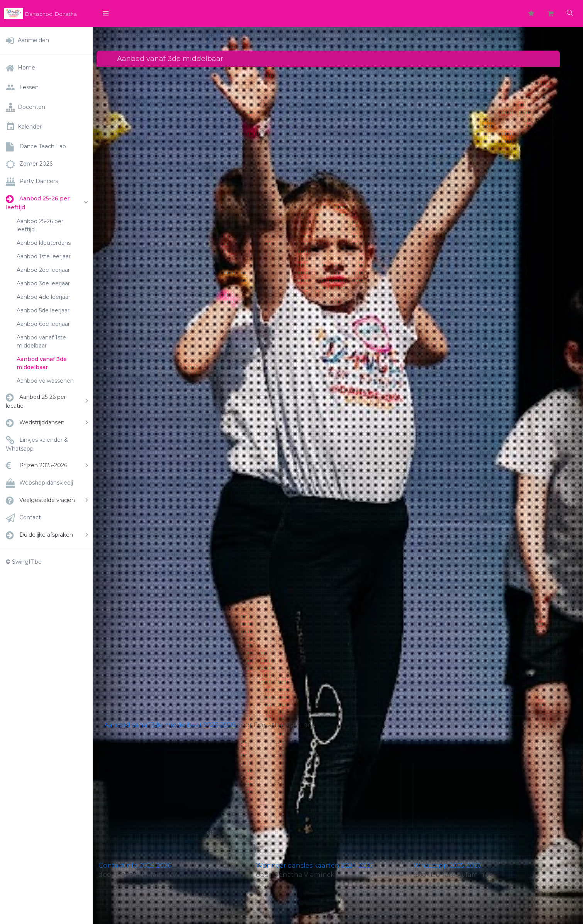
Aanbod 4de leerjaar (43, 297)
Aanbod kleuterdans (44, 243)
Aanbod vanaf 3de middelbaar (42, 363)
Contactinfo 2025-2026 (135, 866)
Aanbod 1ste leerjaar (44, 256)
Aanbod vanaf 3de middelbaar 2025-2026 (170, 725)
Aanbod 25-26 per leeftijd (40, 225)
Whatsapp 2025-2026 (447, 866)
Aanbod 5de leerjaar (43, 310)
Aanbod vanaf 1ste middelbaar (41, 342)
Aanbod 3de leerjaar (43, 283)
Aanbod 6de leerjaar (43, 324)
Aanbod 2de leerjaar (43, 270)
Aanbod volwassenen (45, 381)
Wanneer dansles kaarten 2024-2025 (315, 866)
